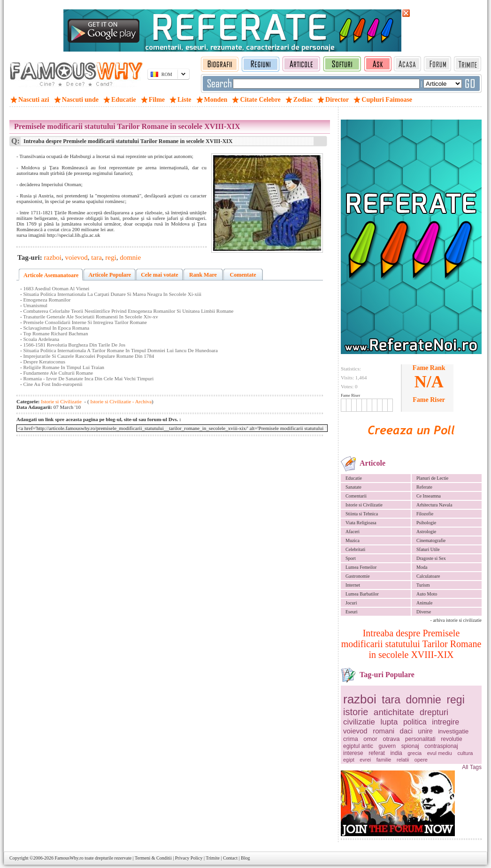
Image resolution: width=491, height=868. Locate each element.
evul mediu (440, 753)
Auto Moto (427, 594)
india (396, 753)
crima (351, 739)
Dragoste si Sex (431, 558)
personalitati (420, 739)
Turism (423, 585)
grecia (414, 753)
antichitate (394, 712)
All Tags (472, 767)
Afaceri (353, 532)
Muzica (353, 540)
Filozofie (425, 514)
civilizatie (359, 722)
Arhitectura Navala (434, 505)
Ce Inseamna (429, 496)
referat (377, 753)
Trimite (213, 858)
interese (353, 753)
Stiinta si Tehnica (362, 514)
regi (455, 700)
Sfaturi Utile (428, 549)
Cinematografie (431, 540)
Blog (245, 858)
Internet (353, 585)
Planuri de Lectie (432, 478)
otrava (391, 739)
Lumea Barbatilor (362, 594)
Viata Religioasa (361, 523)
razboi (360, 699)
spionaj (410, 746)
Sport (351, 558)
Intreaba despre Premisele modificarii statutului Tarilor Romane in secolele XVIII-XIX (411, 644)
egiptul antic (358, 746)
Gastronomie (358, 576)
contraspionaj (441, 746)
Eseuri (352, 612)
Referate (424, 487)
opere (421, 760)
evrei (365, 760)
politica (415, 722)
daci (407, 731)
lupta (389, 722)
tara (391, 700)
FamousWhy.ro (69, 858)
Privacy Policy (189, 858)
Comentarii (356, 496)
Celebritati (355, 549)
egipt (349, 760)
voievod (355, 731)
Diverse (424, 612)
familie (384, 760)
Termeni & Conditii (153, 858)
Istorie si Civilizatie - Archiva (121, 401)
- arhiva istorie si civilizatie (456, 620)
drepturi (434, 712)
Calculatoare (428, 576)
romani (384, 731)
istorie (356, 712)
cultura (465, 753)
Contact (230, 858)
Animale (424, 603)
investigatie (453, 731)
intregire (445, 722)
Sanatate (353, 487)
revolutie (451, 739)
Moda (422, 567)
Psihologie (426, 523)
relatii (403, 760)
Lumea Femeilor (361, 567)
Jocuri (351, 603)
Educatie (354, 478)
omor (370, 739)
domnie (423, 700)
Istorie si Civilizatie (364, 505)
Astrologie (426, 532)
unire (426, 731)
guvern (387, 746)
